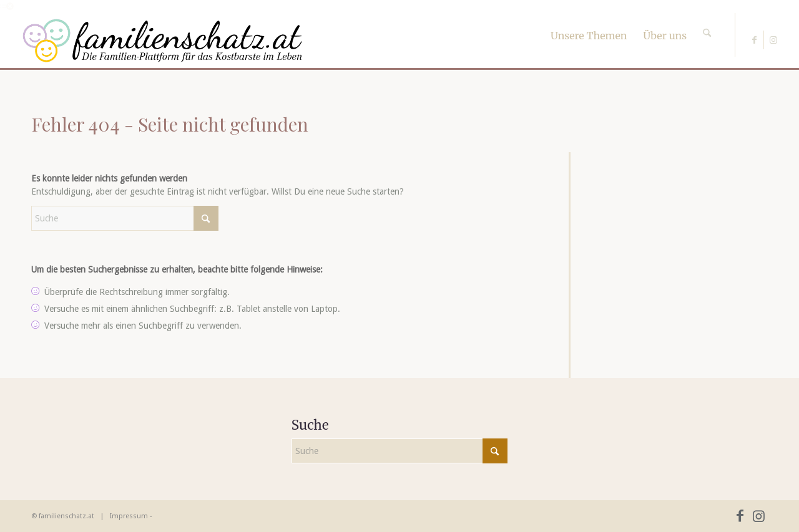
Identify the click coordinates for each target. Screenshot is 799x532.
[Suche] (707, 22)
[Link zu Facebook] (754, 40)
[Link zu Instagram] (773, 40)
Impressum (129, 516)
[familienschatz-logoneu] (163, 41)
